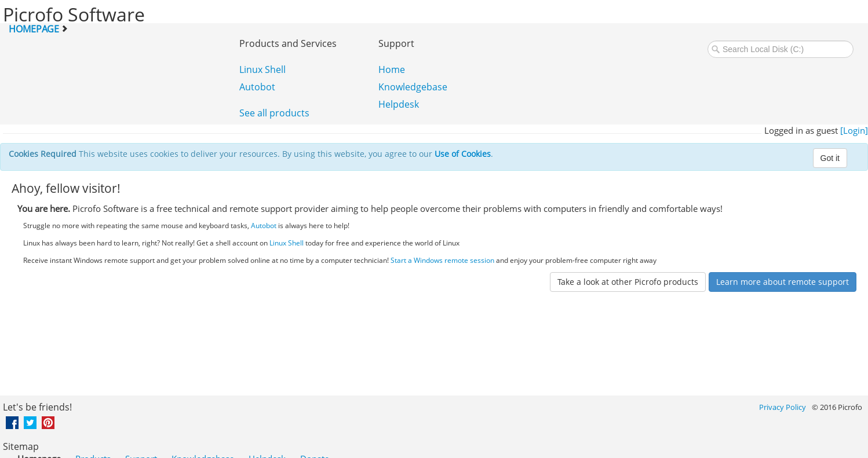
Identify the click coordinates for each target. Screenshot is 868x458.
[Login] (854, 130)
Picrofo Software (74, 14)
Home (392, 69)
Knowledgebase (413, 87)
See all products (274, 113)
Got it (830, 158)
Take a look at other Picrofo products (628, 282)
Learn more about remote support (783, 282)
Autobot (257, 87)
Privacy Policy (783, 407)
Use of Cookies (463, 154)
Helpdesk (399, 104)
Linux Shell (262, 69)
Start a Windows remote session (442, 260)
